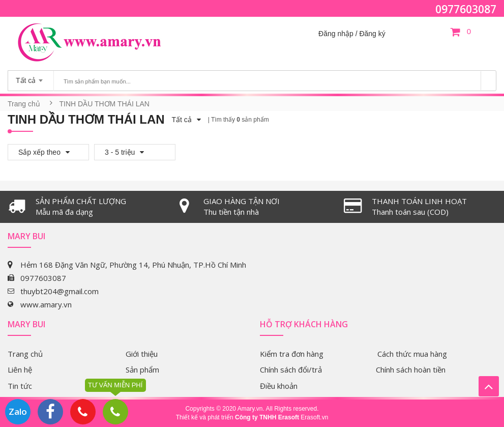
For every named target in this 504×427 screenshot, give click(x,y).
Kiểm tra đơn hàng (292, 354)
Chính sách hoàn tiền (411, 369)
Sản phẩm (142, 369)
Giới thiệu (142, 354)
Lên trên (489, 386)
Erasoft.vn (314, 417)
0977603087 (466, 9)
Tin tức (20, 386)
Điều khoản (279, 386)
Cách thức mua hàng (412, 354)
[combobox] (31, 77)
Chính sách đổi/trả (291, 369)
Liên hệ (20, 369)
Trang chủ (24, 104)
